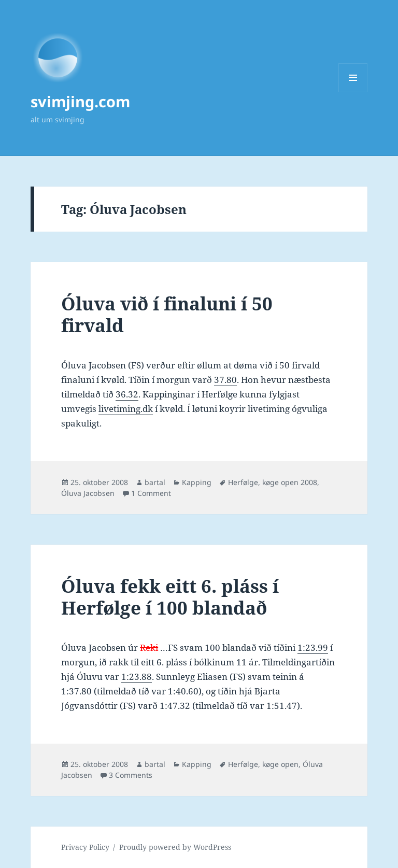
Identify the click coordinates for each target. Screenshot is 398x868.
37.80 (225, 380)
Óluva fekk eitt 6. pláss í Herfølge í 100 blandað (170, 597)
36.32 (127, 394)
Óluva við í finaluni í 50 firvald (167, 314)
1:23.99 (313, 648)
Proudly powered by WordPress (175, 847)
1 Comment (151, 493)
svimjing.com (80, 101)
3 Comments (131, 775)
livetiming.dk (126, 409)
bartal (155, 482)
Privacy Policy (85, 847)
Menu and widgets (353, 92)
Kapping (197, 482)
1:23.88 (137, 677)
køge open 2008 (290, 482)
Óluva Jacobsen (88, 493)
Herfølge (243, 482)
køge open (280, 764)
